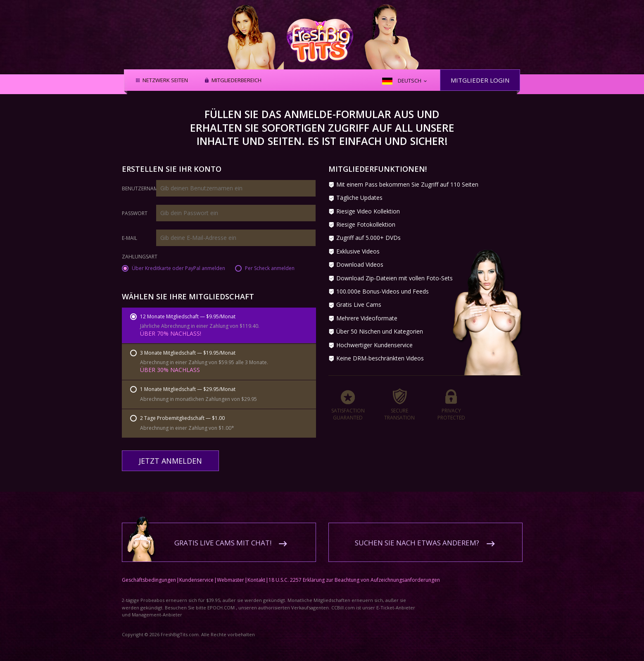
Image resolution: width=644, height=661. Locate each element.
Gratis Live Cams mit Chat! (223, 537)
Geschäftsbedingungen (149, 574)
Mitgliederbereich (236, 81)
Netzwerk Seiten (165, 81)
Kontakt (256, 574)
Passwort (135, 213)
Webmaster (231, 574)
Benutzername (141, 189)
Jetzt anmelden (170, 461)
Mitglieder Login (480, 80)
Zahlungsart (140, 257)
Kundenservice (196, 574)
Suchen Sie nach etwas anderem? (417, 537)
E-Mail (130, 238)
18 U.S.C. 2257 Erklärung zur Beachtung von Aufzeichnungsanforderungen (354, 574)
